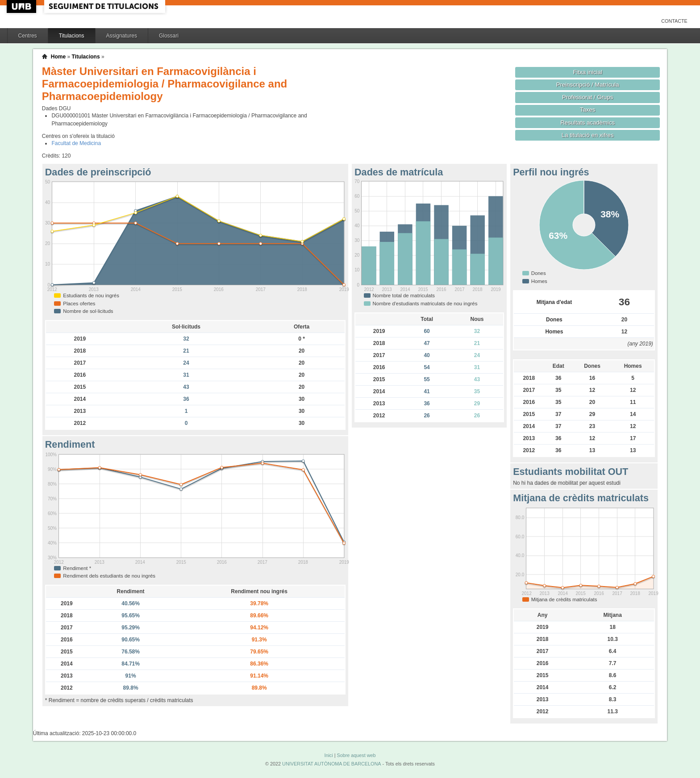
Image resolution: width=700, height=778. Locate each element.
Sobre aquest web (356, 755)
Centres (28, 36)
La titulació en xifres (588, 135)
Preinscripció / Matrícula (588, 85)
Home (58, 57)
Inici (328, 755)
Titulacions (72, 36)
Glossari (169, 36)
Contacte (674, 21)
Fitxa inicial (588, 72)
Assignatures (122, 36)
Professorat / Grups (587, 97)
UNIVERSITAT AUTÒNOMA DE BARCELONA (331, 764)
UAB (22, 6)
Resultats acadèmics (587, 123)
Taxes (588, 110)
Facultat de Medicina (76, 143)
